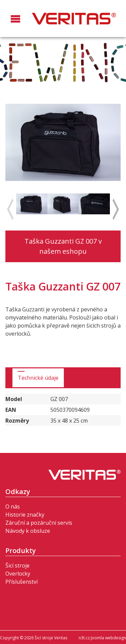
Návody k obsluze (28, 531)
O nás (13, 507)
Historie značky (25, 515)
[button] (15, 25)
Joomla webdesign (108, 638)
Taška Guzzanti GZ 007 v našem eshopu (63, 246)
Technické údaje (38, 378)
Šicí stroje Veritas (74, 19)
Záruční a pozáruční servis (39, 523)
